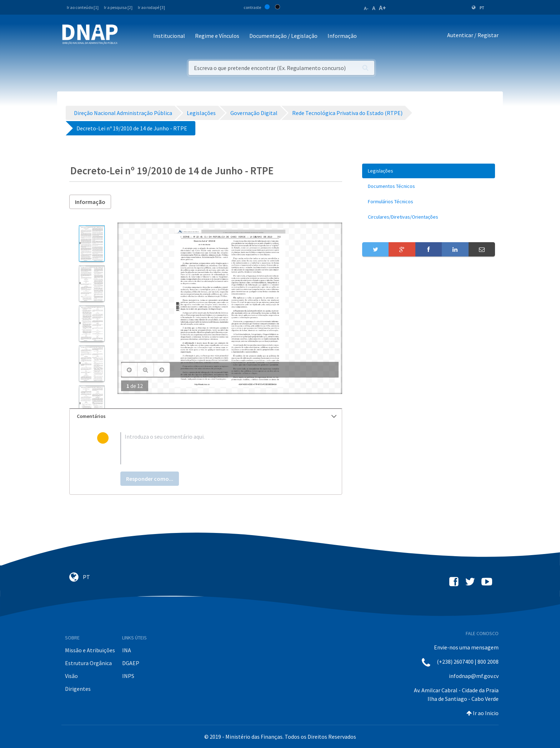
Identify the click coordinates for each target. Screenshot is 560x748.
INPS (128, 676)
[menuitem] (429, 171)
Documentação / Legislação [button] (283, 36)
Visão (71, 676)
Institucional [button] (169, 36)
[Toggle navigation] (128, 36)
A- (366, 8)
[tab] (206, 416)
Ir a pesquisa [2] (118, 7)
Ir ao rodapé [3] (151, 7)
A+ (382, 8)
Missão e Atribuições (90, 650)
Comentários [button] (207, 416)
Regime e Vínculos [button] (217, 36)
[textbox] (217, 448)
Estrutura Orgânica (88, 663)
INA (127, 650)
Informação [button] (342, 36)
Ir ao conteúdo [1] (83, 7)
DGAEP (131, 663)
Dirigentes (78, 689)
